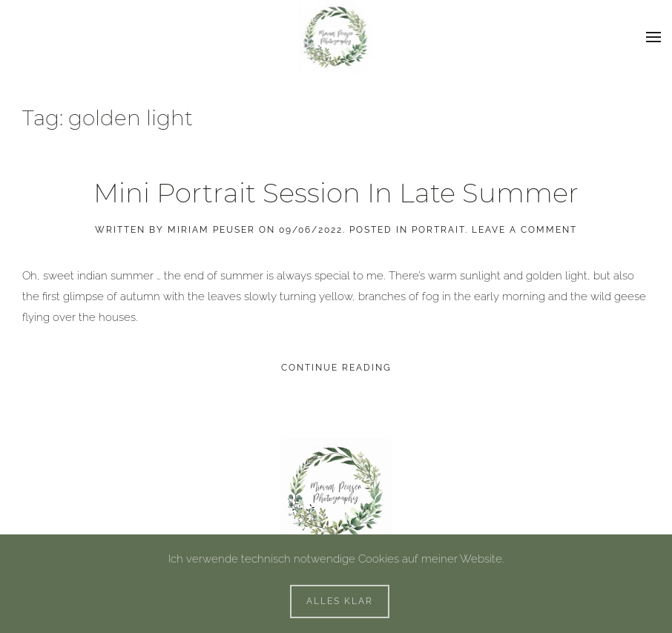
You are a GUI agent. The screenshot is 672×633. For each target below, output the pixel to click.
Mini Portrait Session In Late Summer (336, 193)
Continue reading (336, 368)
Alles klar (340, 601)
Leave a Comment (524, 230)
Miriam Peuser (211, 230)
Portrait (438, 230)
